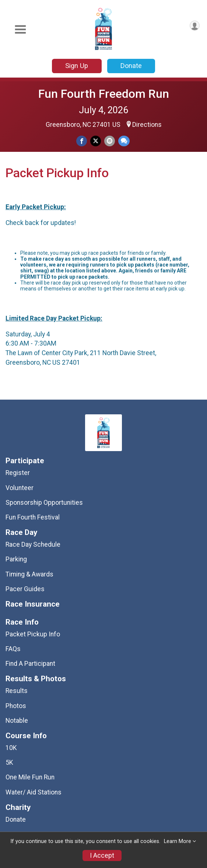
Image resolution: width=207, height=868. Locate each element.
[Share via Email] (110, 141)
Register (18, 473)
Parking (16, 559)
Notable (17, 721)
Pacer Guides (25, 589)
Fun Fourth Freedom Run (104, 94)
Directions (147, 125)
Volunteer (20, 488)
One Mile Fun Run (30, 777)
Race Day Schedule (33, 544)
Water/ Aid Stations (34, 792)
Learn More (178, 841)
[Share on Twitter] (96, 141)
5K (9, 762)
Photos (16, 706)
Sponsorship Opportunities (44, 503)
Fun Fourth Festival (33, 517)
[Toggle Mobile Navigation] (20, 30)
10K (11, 748)
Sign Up (77, 66)
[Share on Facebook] (82, 141)
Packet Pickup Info (33, 634)
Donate (131, 66)
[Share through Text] (124, 141)
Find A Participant (30, 664)
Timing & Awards (29, 574)
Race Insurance (33, 604)
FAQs (13, 649)
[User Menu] (195, 26)
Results (17, 691)
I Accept (102, 856)
